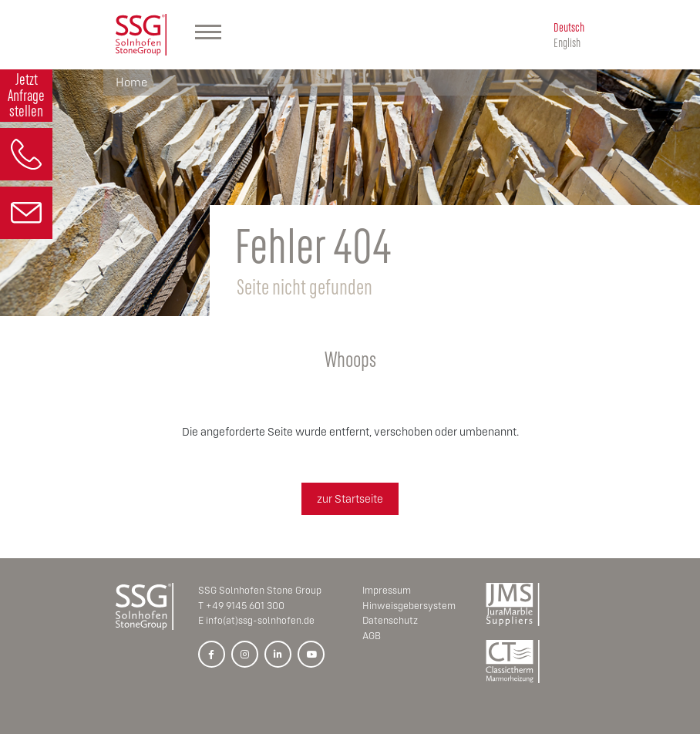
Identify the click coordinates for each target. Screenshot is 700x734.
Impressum (387, 590)
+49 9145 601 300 (245, 606)
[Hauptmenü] (208, 35)
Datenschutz (390, 620)
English (567, 42)
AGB (372, 636)
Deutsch (569, 27)
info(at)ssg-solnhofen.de (260, 620)
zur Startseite (350, 498)
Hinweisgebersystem (409, 606)
